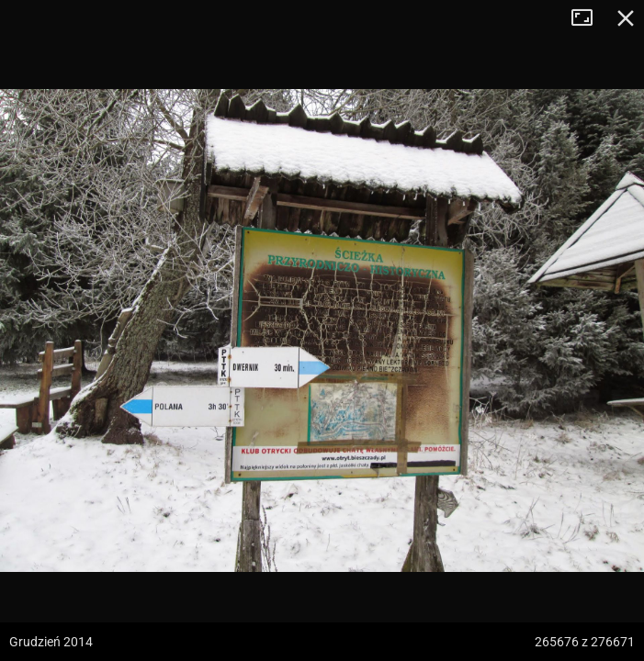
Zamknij (626, 18)
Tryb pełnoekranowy (589, 18)
